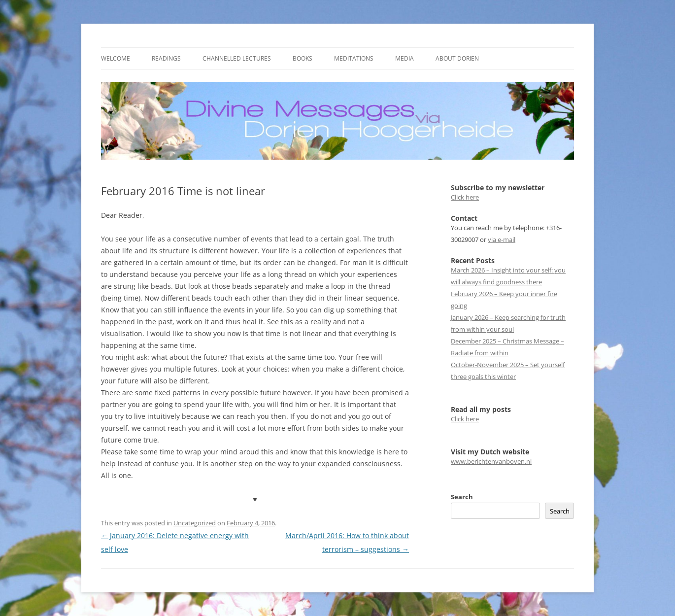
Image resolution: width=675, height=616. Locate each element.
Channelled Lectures (237, 58)
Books (303, 58)
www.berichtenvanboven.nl (491, 461)
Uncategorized (195, 523)
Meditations (354, 58)
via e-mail (502, 240)
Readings (166, 58)
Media (405, 58)
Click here (465, 197)
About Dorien (457, 58)
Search (462, 497)
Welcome (116, 58)
